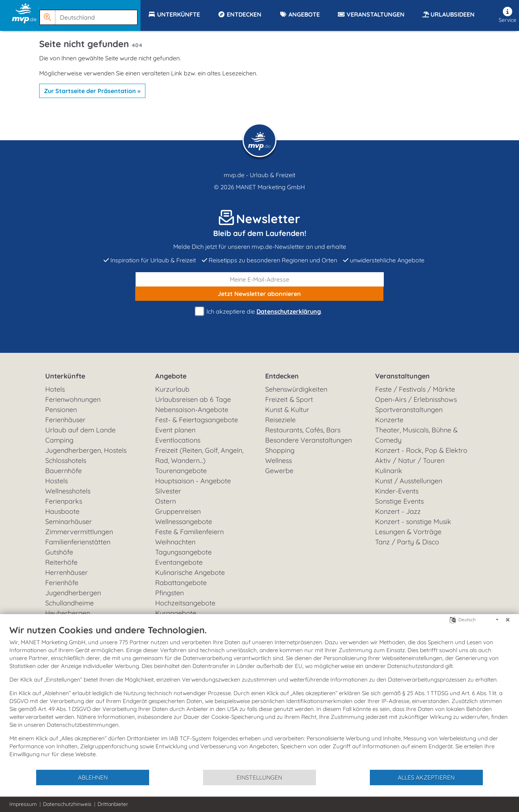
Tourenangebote (181, 471)
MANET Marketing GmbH (270, 187)
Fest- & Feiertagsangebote (197, 420)
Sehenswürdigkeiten (296, 389)
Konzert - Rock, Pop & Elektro (421, 450)
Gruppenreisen (178, 511)
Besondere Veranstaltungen (308, 440)
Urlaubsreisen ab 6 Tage (193, 399)
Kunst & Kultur (287, 410)
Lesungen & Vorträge (408, 532)
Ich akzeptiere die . (259, 312)
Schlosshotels (66, 460)
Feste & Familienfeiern (189, 532)
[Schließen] (508, 620)
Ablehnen (93, 777)
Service (508, 15)
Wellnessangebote (184, 522)
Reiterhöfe (61, 562)
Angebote (171, 376)
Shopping (280, 450)
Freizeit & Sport (289, 399)
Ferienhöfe (62, 583)
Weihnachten (175, 542)
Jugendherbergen (73, 593)
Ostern (166, 501)
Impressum (23, 804)
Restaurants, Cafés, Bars (303, 430)
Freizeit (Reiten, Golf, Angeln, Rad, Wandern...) (199, 455)
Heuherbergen (68, 613)
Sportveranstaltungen (409, 410)
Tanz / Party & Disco (407, 542)
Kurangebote (176, 613)
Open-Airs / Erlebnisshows (416, 399)
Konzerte (389, 420)
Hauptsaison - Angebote (193, 481)
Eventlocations (178, 440)
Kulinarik (389, 471)
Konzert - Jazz (398, 511)
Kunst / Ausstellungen (409, 481)
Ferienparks (64, 501)
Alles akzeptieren (426, 777)
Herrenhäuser (66, 572)
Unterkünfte (65, 376)
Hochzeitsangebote (185, 603)
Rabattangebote (181, 583)
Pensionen (61, 410)
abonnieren (259, 294)
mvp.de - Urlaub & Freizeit (259, 175)
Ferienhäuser (65, 420)
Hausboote (62, 511)
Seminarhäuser (69, 522)
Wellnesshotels (68, 491)
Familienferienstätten (78, 542)
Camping (59, 440)
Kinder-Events (397, 491)
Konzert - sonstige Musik (413, 522)
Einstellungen (259, 777)
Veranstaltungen (402, 376)
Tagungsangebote (183, 552)
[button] (90, 14)
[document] (259, 697)
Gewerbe (279, 471)
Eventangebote (179, 562)
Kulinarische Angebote (190, 572)
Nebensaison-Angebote (192, 410)
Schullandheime (69, 603)
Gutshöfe (59, 552)
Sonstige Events (399, 501)
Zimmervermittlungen (79, 532)
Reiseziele (280, 420)
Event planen (175, 430)
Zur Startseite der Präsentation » (92, 91)
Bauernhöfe (63, 471)
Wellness (279, 460)
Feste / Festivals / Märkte (415, 389)
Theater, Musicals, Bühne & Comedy (416, 435)
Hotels (55, 389)
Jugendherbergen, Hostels (86, 450)
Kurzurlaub (172, 389)
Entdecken (282, 376)
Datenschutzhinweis (67, 804)
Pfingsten (169, 593)
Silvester (168, 491)
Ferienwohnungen (73, 399)
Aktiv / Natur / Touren (410, 460)
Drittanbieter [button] (113, 804)
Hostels (56, 481)
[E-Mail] (260, 279)
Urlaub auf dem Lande (80, 430)
